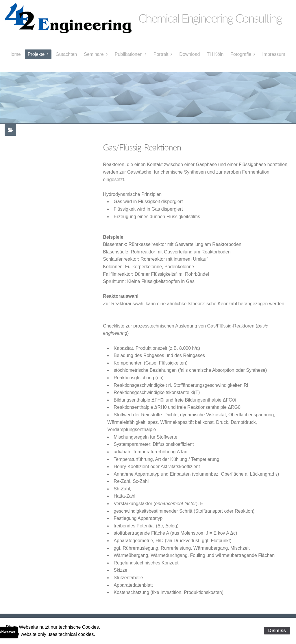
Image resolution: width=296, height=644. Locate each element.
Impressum (274, 54)
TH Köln (215, 54)
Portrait (161, 54)
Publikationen (129, 54)
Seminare (94, 54)
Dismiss (277, 631)
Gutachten (66, 54)
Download (189, 54)
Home (15, 54)
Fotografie (241, 54)
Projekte (36, 54)
